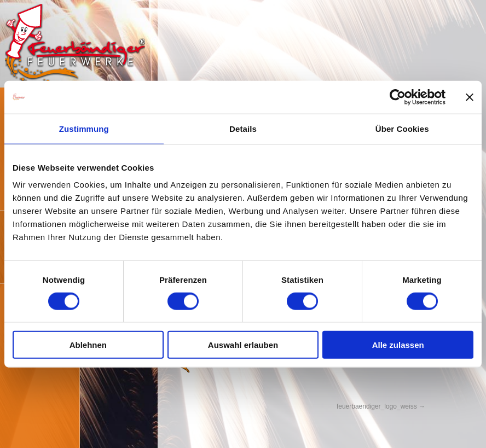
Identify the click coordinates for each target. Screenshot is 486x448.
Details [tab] (243, 128)
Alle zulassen (398, 345)
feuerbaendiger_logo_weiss (377, 406)
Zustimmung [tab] (84, 128)
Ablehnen (88, 345)
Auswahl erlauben (243, 345)
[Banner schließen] (470, 97)
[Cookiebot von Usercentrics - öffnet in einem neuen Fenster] (398, 97)
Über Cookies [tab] (402, 128)
